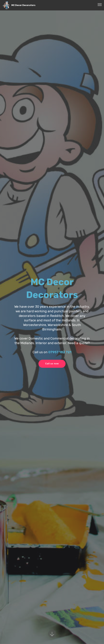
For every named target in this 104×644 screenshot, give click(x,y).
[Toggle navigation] (100, 4)
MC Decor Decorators (23, 5)
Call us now (52, 364)
